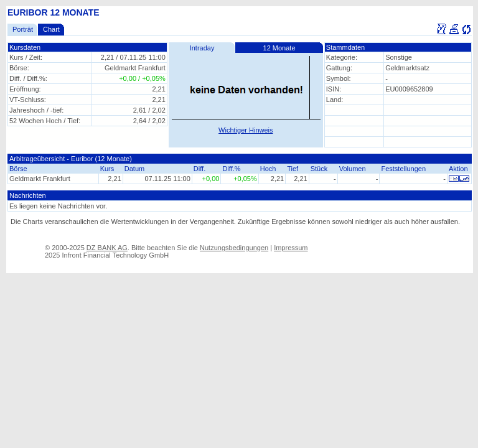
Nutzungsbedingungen (234, 248)
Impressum (291, 248)
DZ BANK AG (107, 248)
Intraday (202, 48)
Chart (51, 29)
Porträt (23, 29)
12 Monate (279, 48)
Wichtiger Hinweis (246, 130)
